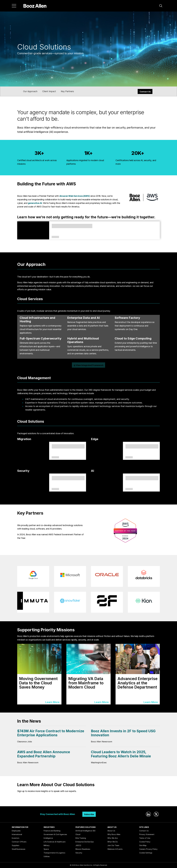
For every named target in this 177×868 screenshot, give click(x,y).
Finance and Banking (52, 831)
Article (55, 237)
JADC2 (78, 845)
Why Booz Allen (114, 834)
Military (47, 845)
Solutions (55, 457)
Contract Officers (19, 842)
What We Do (113, 842)
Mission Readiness (83, 849)
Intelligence (48, 838)
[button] (161, 6)
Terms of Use (145, 838)
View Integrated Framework (88, 365)
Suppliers (16, 845)
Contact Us (145, 92)
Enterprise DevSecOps (85, 842)
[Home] (35, 6)
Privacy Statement (147, 834)
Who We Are (113, 838)
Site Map (143, 845)
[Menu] (14, 6)
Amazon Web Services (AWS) (75, 196)
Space (46, 849)
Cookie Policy (145, 842)
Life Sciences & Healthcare (55, 842)
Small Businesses (19, 849)
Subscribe (89, 814)
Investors (16, 838)
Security (79, 853)
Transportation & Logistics (54, 853)
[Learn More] (39, 674)
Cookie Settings (146, 853)
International (17, 834)
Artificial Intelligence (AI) (85, 831)
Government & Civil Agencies (55, 834)
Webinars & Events (115, 849)
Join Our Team (113, 845)
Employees (16, 831)
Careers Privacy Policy (148, 849)
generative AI (35, 203)
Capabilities (129, 489)
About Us (111, 831)
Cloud (78, 834)
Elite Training (81, 838)
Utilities (47, 856)
